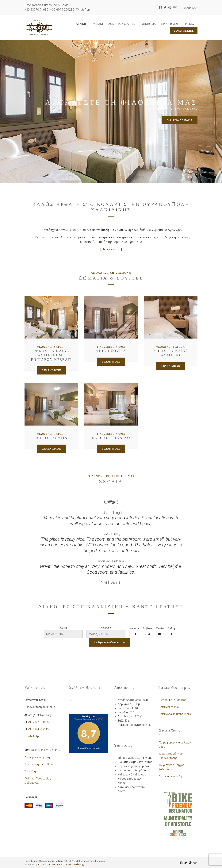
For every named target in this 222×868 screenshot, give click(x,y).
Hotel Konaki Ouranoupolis (175, 714)
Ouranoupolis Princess (172, 700)
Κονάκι (98, 24)
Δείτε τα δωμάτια (180, 120)
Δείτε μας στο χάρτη (37, 757)
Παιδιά (160, 628)
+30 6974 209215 (62, 10)
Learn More (52, 370)
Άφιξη (63, 628)
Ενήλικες (148, 628)
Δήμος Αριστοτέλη (170, 776)
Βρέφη (171, 628)
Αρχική (81, 24)
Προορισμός (170, 24)
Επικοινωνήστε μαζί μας (39, 764)
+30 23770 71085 (36, 10)
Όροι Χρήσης (33, 771)
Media (189, 24)
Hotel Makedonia (169, 707)
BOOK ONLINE (184, 31)
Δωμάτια (134, 628)
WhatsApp (83, 10)
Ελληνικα (190, 8)
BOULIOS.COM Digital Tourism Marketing (61, 864)
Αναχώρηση (106, 628)
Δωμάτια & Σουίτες (122, 24)
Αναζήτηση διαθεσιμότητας (110, 642)
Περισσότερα (111, 249)
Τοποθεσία (148, 24)
